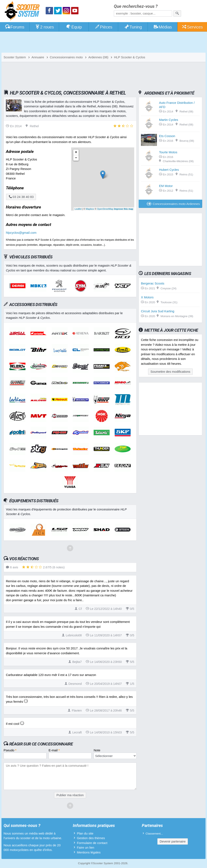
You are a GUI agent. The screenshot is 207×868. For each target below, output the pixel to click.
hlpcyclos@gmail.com (21, 233)
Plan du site (85, 833)
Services (192, 27)
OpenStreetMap (105, 209)
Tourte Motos (168, 152)
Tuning (133, 27)
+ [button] (76, 152)
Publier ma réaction (70, 795)
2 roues (44, 27)
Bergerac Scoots (153, 283)
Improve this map (124, 209)
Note (97, 750)
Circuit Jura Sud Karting (158, 311)
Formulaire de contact (92, 843)
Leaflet (78, 209)
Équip (74, 27)
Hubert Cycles (169, 170)
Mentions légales (89, 852)
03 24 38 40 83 (21, 197)
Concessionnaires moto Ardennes (173, 204)
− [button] (76, 158)
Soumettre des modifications (170, 372)
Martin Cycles (169, 120)
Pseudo (10, 750)
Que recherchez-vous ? (136, 6)
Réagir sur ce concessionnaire (41, 744)
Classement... (154, 834)
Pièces (103, 27)
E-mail (54, 750)
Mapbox (90, 209)
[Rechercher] (177, 13)
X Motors (147, 297)
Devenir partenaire (173, 841)
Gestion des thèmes (91, 838)
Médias (163, 27)
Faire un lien (86, 847)
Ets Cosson (167, 136)
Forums (15, 27)
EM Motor (166, 186)
